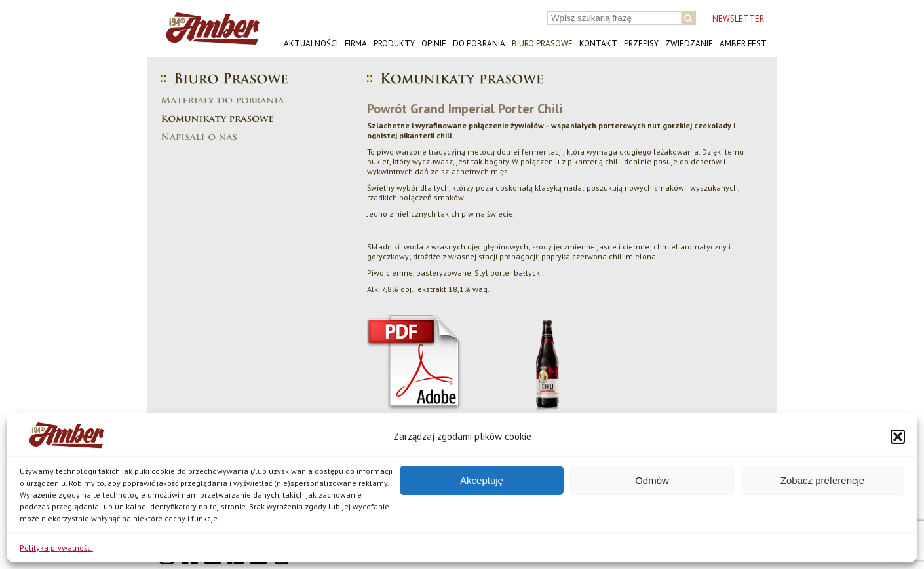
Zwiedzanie (689, 44)
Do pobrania (479, 44)
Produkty (394, 44)
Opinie (434, 44)
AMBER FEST (743, 44)
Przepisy (641, 44)
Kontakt (598, 44)
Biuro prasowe (542, 44)
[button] (898, 437)
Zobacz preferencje (822, 480)
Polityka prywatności (56, 548)
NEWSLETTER (738, 19)
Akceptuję (482, 480)
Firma (356, 44)
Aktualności (311, 44)
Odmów (652, 480)
